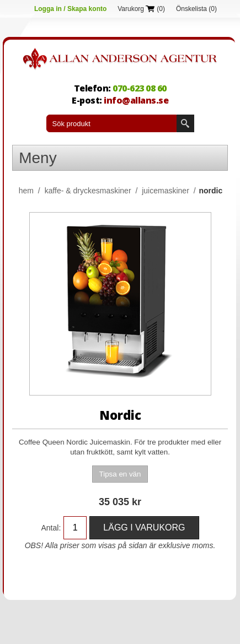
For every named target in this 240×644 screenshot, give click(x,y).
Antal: (51, 528)
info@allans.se (136, 100)
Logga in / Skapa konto (70, 9)
